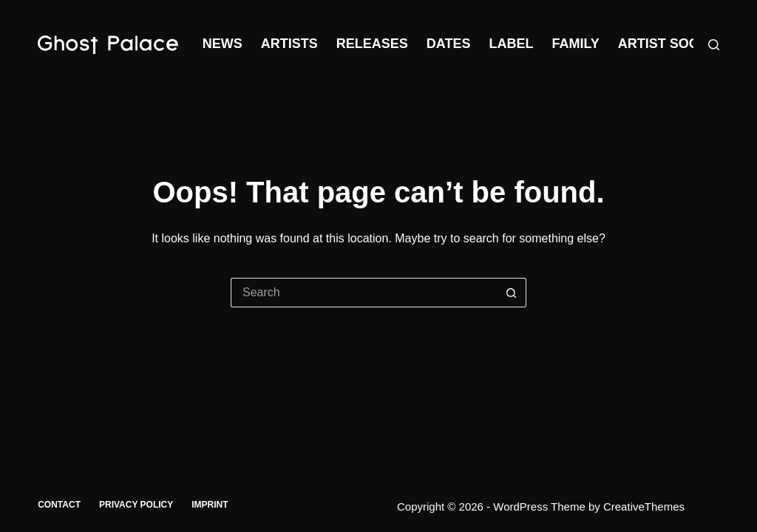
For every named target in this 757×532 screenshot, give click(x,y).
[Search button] (512, 293)
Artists (289, 44)
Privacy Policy (136, 505)
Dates (449, 44)
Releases (372, 44)
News (223, 44)
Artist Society (673, 44)
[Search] (714, 45)
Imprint (210, 505)
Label (511, 44)
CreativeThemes (644, 507)
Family (575, 44)
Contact (59, 505)
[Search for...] (364, 293)
